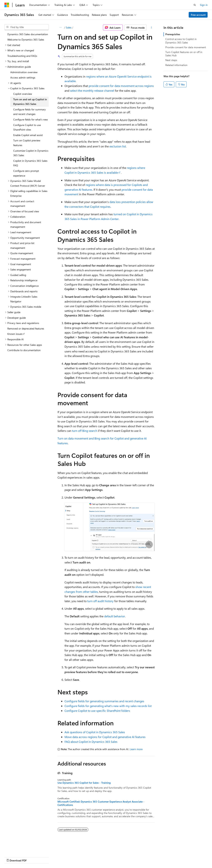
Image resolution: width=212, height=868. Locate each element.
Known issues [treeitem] (15, 334)
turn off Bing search (85, 431)
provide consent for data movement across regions (121, 86)
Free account (198, 15)
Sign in (204, 5)
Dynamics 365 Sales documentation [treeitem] (28, 34)
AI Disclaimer (12, 857)
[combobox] (27, 27)
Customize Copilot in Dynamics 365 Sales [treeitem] (31, 153)
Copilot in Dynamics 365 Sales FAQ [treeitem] (30, 163)
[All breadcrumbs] (61, 28)
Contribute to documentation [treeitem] (24, 350)
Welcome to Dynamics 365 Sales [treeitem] (26, 40)
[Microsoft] (7, 5)
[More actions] (151, 28)
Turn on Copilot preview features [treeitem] (27, 143)
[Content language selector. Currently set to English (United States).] (21, 848)
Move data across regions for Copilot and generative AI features (105, 737)
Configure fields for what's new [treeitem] (30, 119)
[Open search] (195, 5)
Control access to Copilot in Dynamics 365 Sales (181, 41)
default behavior (115, 616)
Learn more (136, 749)
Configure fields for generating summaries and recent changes (104, 701)
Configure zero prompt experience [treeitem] (26, 173)
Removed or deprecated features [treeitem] (26, 328)
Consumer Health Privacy (106, 857)
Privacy (80, 857)
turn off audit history (100, 601)
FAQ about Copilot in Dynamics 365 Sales (91, 742)
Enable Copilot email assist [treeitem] (28, 135)
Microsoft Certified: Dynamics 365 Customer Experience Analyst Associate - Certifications (101, 803)
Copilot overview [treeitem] (23, 94)
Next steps (171, 60)
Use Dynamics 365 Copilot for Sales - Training (84, 783)
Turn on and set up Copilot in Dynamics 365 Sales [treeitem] (30, 102)
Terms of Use (134, 857)
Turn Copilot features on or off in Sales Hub (184, 54)
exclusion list (118, 146)
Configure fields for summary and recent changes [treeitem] (29, 112)
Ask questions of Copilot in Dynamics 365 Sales (95, 732)
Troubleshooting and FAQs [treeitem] (22, 56)
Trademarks (152, 857)
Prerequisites (173, 34)
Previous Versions (33, 857)
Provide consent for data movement (186, 47)
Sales (69, 27)
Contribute (66, 857)
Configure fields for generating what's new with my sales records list (108, 706)
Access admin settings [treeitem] (23, 77)
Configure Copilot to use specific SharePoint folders (97, 711)
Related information (176, 65)
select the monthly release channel (92, 90)
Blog (50, 857)
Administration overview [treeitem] (24, 72)
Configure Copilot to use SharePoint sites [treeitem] (27, 127)
